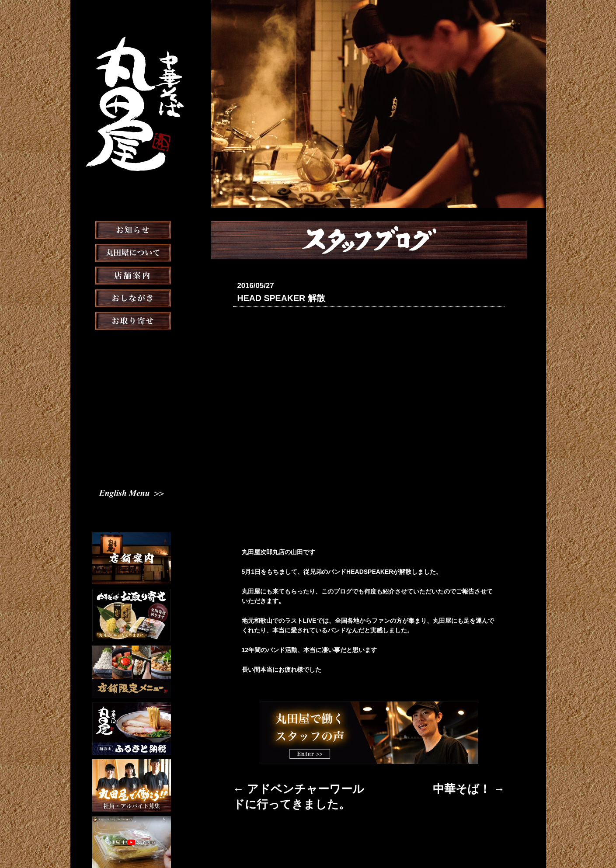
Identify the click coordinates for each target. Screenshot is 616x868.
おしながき (132, 320)
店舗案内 (132, 297)
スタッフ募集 (132, 411)
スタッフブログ (132, 388)
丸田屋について (132, 274)
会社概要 (336, 839)
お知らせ (132, 252)
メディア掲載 (131, 365)
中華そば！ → (486, 785)
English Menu (132, 454)
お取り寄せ (132, 343)
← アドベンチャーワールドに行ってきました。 (298, 785)
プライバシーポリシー (385, 839)
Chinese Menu (131, 468)
